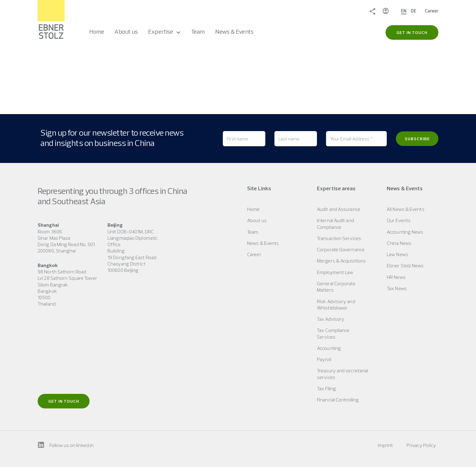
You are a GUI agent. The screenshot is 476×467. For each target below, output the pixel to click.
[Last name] (296, 139)
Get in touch (64, 401)
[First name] (244, 139)
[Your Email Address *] (356, 139)
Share (372, 11)
